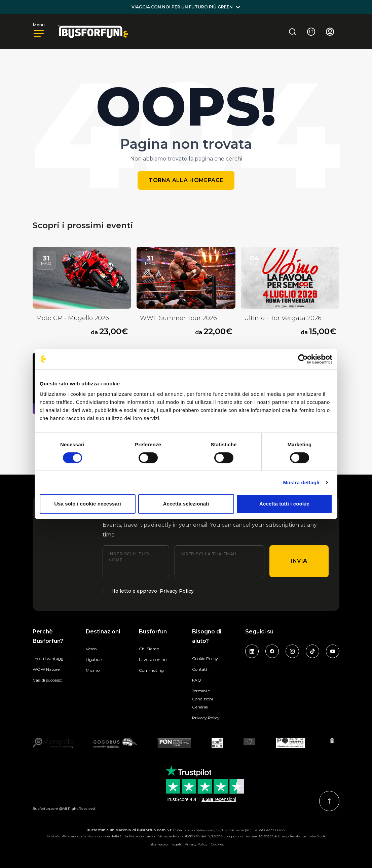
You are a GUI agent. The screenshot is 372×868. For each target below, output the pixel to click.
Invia (299, 561)
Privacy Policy (177, 591)
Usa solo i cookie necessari (88, 504)
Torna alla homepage (186, 180)
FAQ (197, 680)
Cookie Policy (205, 658)
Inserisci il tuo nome (129, 557)
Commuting (151, 670)
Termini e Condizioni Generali (202, 699)
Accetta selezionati (186, 504)
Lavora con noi (153, 659)
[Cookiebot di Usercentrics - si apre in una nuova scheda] (303, 359)
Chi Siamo (149, 649)
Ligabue (94, 659)
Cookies (217, 844)
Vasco (91, 649)
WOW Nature (46, 669)
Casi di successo (47, 680)
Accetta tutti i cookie (284, 504)
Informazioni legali (165, 844)
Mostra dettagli (301, 482)
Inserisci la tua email (209, 554)
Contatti (200, 669)
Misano (93, 670)
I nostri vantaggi (49, 658)
